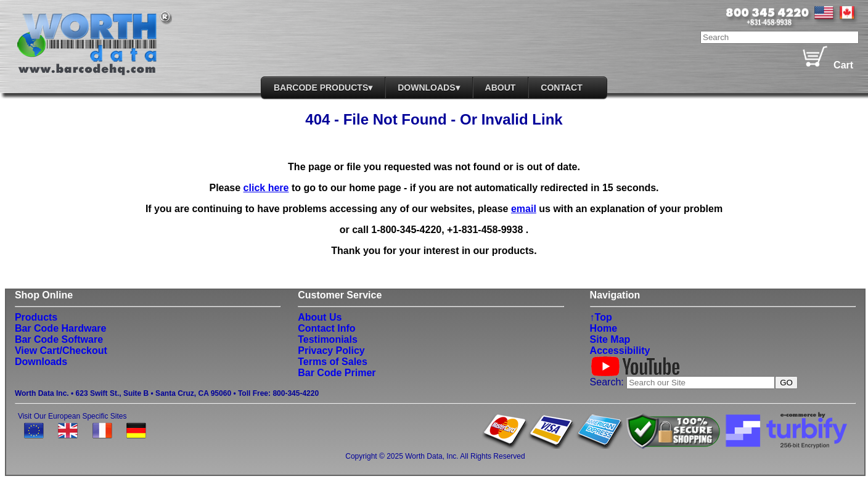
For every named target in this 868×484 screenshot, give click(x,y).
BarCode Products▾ (323, 88)
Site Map (610, 339)
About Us (320, 317)
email (524, 209)
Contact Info (326, 328)
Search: (608, 382)
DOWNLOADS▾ (428, 88)
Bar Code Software (59, 339)
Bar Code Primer (337, 373)
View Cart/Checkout (61, 351)
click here (266, 188)
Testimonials (328, 339)
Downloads (41, 362)
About (501, 88)
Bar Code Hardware (61, 328)
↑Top (601, 317)
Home (604, 328)
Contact (561, 88)
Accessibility (620, 351)
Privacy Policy (331, 351)
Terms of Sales (333, 362)
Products (36, 317)
